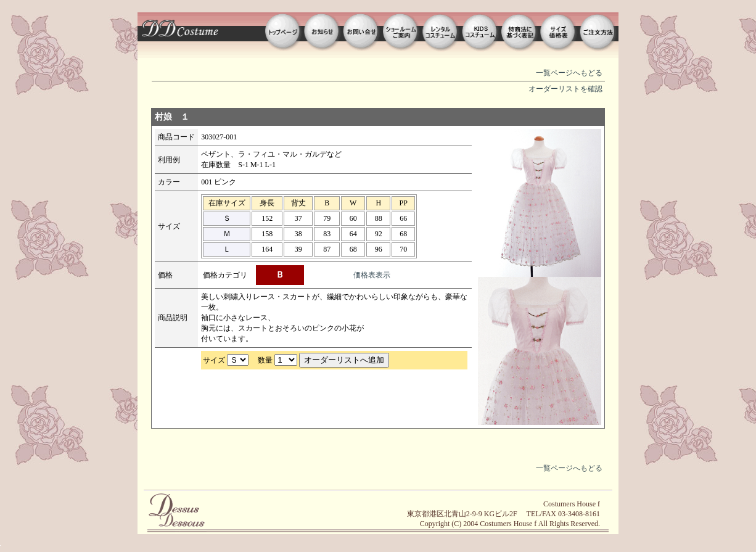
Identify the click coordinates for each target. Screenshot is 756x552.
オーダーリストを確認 (565, 89)
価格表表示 (372, 275)
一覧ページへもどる (569, 73)
